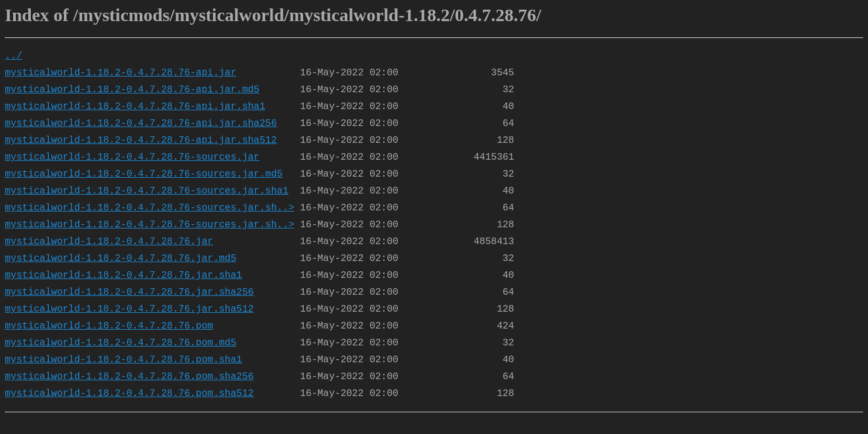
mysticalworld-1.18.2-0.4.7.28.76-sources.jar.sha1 (146, 191)
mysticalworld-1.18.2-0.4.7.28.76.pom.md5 (121, 343)
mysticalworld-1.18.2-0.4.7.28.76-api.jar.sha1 (135, 107)
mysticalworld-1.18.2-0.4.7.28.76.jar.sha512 (129, 309)
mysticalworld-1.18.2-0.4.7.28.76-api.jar (121, 73)
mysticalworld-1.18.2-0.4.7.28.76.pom (109, 326)
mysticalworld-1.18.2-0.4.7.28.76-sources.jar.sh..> (149, 208)
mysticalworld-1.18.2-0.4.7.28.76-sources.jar (132, 157)
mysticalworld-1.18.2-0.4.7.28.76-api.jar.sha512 (141, 140)
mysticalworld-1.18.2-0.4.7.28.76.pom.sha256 (129, 377)
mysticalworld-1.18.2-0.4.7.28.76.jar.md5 (121, 259)
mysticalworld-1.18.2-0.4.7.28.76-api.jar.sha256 (141, 124)
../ (14, 56)
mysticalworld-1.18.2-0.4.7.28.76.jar (109, 242)
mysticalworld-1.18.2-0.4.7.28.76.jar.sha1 (124, 275)
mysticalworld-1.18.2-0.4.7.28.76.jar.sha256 (129, 292)
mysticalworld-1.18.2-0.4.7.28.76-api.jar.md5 (132, 90)
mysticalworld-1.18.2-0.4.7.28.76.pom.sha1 (124, 360)
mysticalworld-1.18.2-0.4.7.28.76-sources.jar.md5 (144, 174)
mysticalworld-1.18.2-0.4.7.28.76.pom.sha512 (129, 394)
